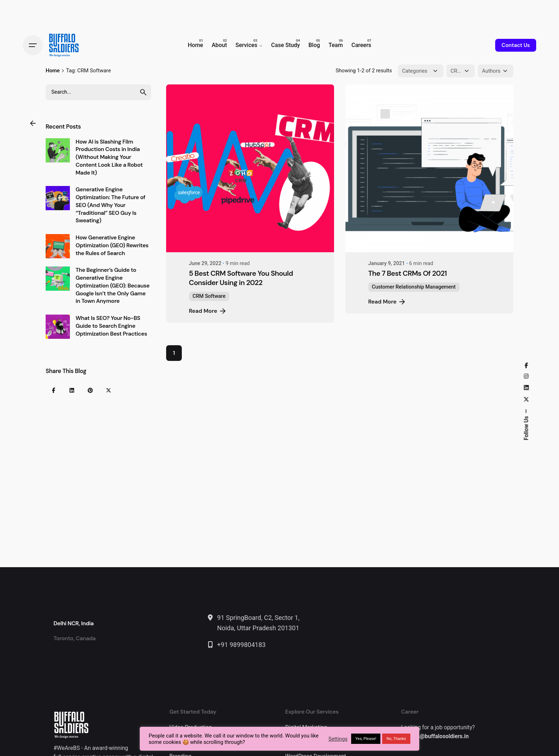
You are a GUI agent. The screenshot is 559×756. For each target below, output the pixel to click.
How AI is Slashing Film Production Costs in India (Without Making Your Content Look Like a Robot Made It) (109, 157)
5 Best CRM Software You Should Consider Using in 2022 (241, 278)
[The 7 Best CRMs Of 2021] (429, 168)
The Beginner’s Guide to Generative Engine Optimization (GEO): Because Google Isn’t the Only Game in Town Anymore (113, 286)
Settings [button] (338, 739)
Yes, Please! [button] (366, 739)
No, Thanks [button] (396, 739)
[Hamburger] (33, 45)
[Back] (33, 123)
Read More (208, 311)
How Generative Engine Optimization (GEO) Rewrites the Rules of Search (112, 245)
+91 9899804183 (241, 645)
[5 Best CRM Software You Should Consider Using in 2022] (250, 168)
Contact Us (516, 45)
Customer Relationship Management (414, 287)
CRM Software (209, 296)
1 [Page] (174, 353)
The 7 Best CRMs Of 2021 (407, 273)
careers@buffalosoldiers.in (435, 736)
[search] (143, 92)
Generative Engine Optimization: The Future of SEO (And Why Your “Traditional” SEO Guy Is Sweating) (111, 205)
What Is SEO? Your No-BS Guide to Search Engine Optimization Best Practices (111, 326)
